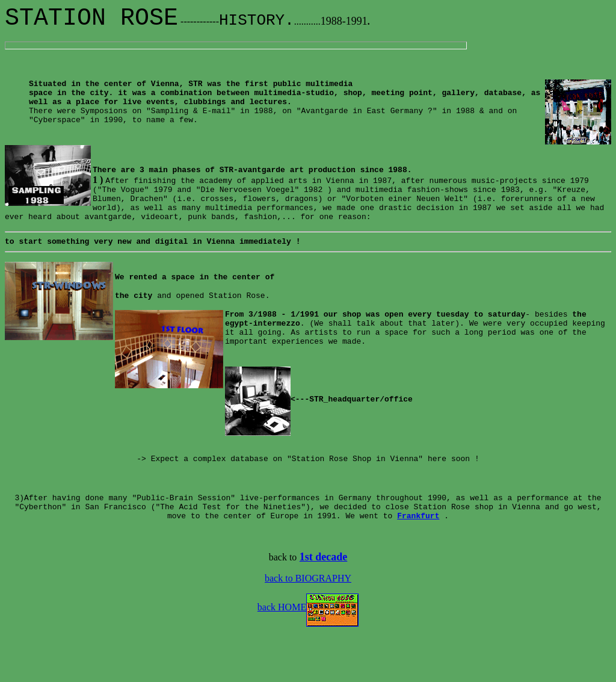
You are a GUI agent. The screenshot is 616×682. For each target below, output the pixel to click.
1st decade (324, 603)
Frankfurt (418, 561)
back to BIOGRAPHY (308, 624)
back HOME (308, 653)
